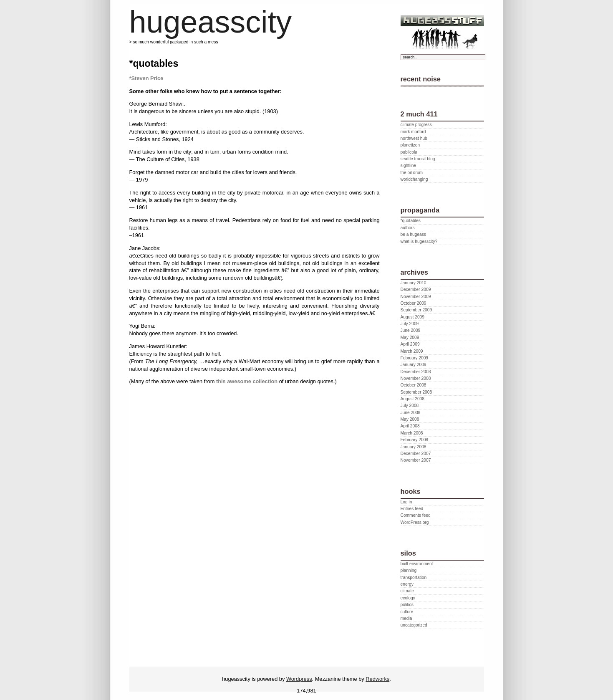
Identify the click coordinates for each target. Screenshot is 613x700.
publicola (409, 152)
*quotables (411, 221)
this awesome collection (247, 381)
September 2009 (416, 310)
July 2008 (410, 406)
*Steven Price (146, 78)
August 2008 (412, 399)
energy (407, 584)
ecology (408, 598)
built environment (417, 564)
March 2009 (412, 351)
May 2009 (410, 337)
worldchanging (414, 179)
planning (409, 570)
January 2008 (414, 447)
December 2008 (416, 372)
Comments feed (416, 515)
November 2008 (416, 378)
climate (407, 591)
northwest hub (414, 138)
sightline (409, 166)
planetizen (410, 145)
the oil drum (412, 173)
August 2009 (412, 317)
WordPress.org (415, 522)
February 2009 (415, 358)
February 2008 (415, 440)
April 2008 (410, 426)
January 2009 (414, 365)
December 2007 (416, 454)
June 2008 (411, 413)
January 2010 (414, 283)
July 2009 (410, 324)
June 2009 (411, 330)
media (406, 618)
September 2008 (416, 392)
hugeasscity (211, 22)
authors (408, 228)
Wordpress (299, 679)
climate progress (416, 125)
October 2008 (414, 385)
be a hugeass (413, 234)
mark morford (413, 132)
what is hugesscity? (419, 241)
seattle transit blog (418, 159)
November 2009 (416, 297)
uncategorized (414, 625)
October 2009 (414, 303)
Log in (406, 502)
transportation (414, 577)
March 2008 (412, 433)
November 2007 (416, 460)
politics (407, 605)
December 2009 (416, 289)
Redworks (377, 679)
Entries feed (412, 509)
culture (407, 612)
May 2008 (410, 419)
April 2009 (410, 344)
